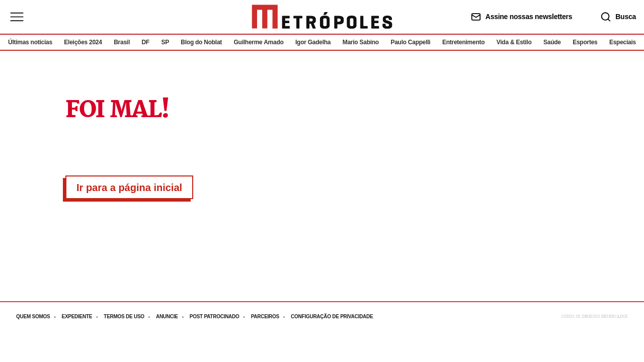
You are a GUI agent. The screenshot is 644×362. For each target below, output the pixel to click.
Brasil (122, 42)
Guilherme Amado (259, 42)
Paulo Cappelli (410, 42)
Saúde (552, 42)
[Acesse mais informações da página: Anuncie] (173, 316)
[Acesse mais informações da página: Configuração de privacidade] (333, 316)
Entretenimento (463, 42)
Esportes (585, 42)
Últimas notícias (30, 42)
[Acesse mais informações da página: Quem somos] (39, 316)
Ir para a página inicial (129, 188)
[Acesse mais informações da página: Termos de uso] (130, 316)
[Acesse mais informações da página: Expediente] (83, 316)
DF (145, 42)
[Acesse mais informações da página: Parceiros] (271, 316)
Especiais (623, 42)
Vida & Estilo (514, 42)
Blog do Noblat (201, 42)
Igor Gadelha (313, 42)
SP (165, 42)
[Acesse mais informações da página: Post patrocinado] (220, 316)
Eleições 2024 (83, 42)
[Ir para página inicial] (322, 17)
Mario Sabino (361, 42)
